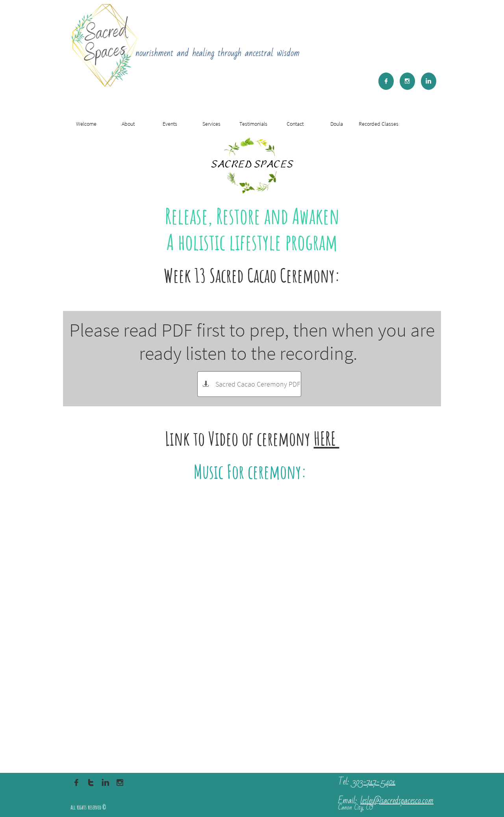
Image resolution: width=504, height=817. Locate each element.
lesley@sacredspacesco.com (397, 801)
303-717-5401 (374, 782)
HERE (327, 438)
